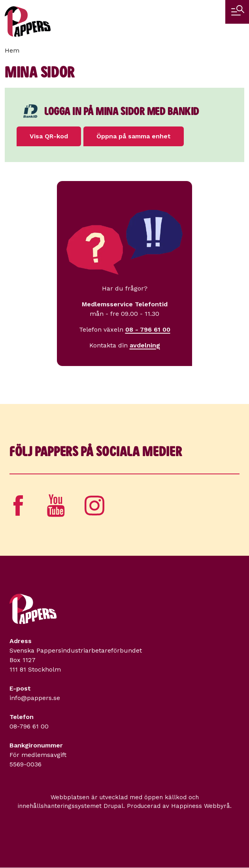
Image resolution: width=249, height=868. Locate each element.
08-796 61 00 (29, 726)
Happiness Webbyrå (201, 806)
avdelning (145, 345)
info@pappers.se (35, 698)
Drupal (113, 806)
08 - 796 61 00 (148, 329)
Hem (12, 50)
